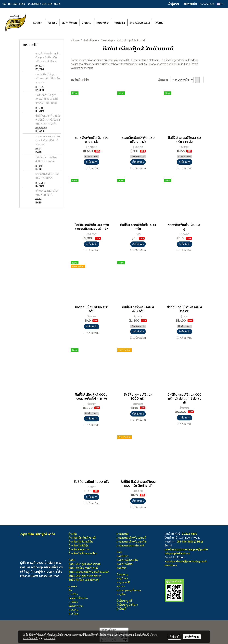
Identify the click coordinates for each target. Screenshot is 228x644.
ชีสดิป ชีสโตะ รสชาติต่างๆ (83, 580)
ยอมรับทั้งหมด (192, 637)
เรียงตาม (164, 80)
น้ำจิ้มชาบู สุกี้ (124, 601)
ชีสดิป (72, 560)
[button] (171, 23)
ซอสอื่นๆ (121, 568)
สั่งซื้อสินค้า (92, 162)
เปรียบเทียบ (93, 168)
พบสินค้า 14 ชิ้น (80, 80)
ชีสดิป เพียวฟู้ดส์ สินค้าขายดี (84, 564)
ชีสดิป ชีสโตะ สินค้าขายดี (83, 568)
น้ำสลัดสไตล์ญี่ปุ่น (79, 546)
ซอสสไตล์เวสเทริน (127, 560)
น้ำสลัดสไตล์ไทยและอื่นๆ (83, 553)
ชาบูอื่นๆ (121, 594)
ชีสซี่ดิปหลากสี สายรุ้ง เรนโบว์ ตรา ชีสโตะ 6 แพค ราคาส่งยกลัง (48, 120)
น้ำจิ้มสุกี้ (121, 609)
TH (221, 4)
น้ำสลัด (73, 534)
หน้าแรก (38, 23)
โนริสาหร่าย (76, 606)
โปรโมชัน (52, 23)
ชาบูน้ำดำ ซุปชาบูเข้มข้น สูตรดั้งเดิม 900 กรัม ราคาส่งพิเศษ (48, 57)
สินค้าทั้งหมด (70, 23)
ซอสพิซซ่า (122, 556)
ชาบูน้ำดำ (122, 578)
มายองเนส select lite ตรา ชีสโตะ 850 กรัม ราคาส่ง (48, 140)
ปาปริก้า (73, 594)
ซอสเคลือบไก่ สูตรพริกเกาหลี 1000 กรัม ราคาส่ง (48, 78)
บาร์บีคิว (73, 602)
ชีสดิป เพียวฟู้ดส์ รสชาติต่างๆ (85, 576)
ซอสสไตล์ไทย (124, 564)
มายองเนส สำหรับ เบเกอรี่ (131, 538)
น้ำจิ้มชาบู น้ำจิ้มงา (127, 605)
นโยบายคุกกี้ (50, 638)
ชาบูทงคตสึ (123, 582)
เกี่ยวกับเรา (103, 23)
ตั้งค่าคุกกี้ (174, 637)
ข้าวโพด (73, 614)
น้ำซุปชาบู (122, 575)
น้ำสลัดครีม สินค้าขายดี (82, 538)
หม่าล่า (121, 586)
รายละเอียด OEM (140, 23)
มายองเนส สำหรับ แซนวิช (131, 542)
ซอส (119, 552)
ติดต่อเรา (120, 23)
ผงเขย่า (73, 586)
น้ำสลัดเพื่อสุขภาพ (79, 549)
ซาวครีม (73, 610)
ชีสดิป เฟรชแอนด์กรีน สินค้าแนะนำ (89, 572)
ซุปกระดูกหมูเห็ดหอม (129, 590)
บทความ (87, 23)
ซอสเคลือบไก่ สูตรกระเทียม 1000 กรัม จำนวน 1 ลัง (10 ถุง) (47, 99)
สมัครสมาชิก (190, 4)
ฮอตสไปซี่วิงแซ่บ (78, 598)
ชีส (70, 590)
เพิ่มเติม (159, 23)
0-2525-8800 (189, 534)
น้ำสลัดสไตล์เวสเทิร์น (81, 542)
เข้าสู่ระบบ (173, 4)
